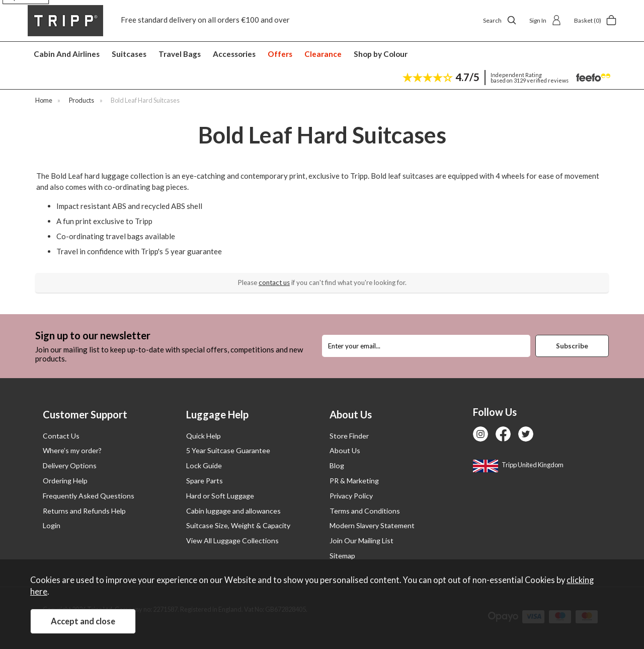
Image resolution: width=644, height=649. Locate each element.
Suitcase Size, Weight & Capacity (238, 525)
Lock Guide (204, 465)
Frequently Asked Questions (89, 496)
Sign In (545, 20)
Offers (280, 54)
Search (500, 20)
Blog (337, 465)
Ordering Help (65, 481)
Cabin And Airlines (67, 54)
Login (52, 525)
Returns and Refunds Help (84, 511)
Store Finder (349, 436)
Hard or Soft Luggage (220, 496)
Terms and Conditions (365, 511)
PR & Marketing (354, 481)
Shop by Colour (381, 54)
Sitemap (342, 556)
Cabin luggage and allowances (233, 511)
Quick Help (204, 436)
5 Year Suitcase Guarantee (228, 450)
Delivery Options (70, 465)
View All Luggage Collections (232, 540)
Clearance (323, 54)
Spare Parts (205, 481)
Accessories (234, 54)
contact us (274, 282)
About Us (345, 450)
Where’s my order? (72, 450)
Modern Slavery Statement (372, 525)
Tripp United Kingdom (518, 465)
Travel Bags (180, 54)
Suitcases (129, 54)
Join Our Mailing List (361, 540)
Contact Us (61, 436)
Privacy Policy (351, 496)
